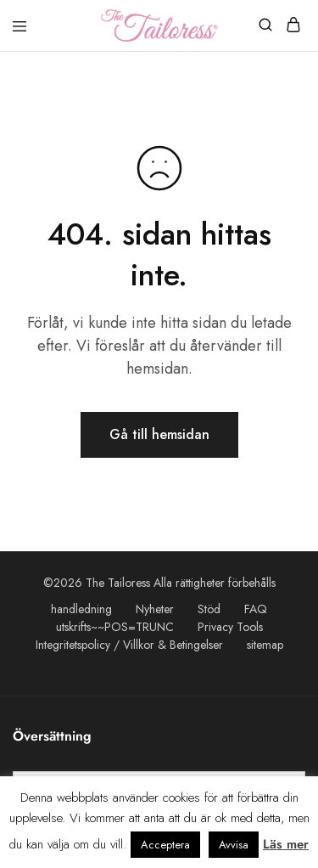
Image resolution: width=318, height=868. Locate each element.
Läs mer (286, 844)
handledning (81, 609)
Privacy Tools (230, 627)
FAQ (256, 609)
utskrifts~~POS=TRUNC (115, 627)
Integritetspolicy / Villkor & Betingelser (129, 645)
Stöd (209, 609)
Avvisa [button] (234, 845)
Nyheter (155, 609)
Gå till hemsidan (159, 434)
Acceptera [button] (165, 845)
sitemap (265, 645)
